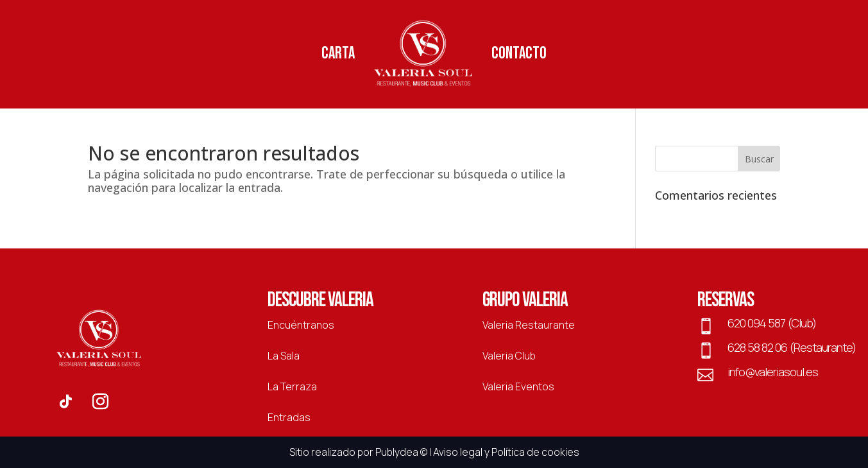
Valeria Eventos (518, 386)
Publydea (397, 452)
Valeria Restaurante (529, 325)
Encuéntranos (301, 325)
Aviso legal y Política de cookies (506, 452)
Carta (338, 54)
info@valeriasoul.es (773, 372)
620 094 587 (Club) (772, 323)
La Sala (284, 356)
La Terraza (292, 386)
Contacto (519, 54)
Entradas (289, 417)
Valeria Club (509, 356)
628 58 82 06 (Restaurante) (792, 347)
